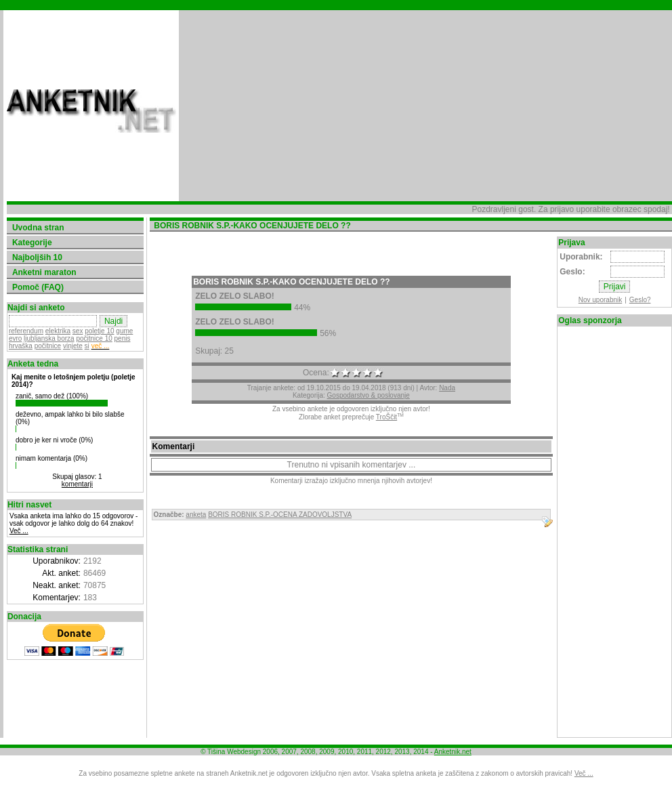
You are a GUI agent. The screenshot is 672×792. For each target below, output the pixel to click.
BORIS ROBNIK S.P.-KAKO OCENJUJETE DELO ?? (291, 282)
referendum (26, 331)
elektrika (58, 331)
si (87, 346)
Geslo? (640, 300)
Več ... (19, 531)
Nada (447, 388)
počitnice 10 (94, 338)
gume (124, 331)
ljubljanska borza (49, 338)
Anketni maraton (44, 272)
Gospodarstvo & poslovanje (369, 395)
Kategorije (32, 243)
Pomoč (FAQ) (38, 287)
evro (15, 338)
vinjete (73, 346)
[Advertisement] (351, 106)
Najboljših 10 (37, 257)
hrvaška (21, 346)
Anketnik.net (453, 752)
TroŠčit (386, 417)
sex (78, 331)
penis (123, 338)
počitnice (48, 346)
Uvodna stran (38, 228)
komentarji (77, 484)
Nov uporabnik (600, 300)
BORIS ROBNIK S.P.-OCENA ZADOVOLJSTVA (280, 515)
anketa (196, 515)
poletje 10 (99, 331)
